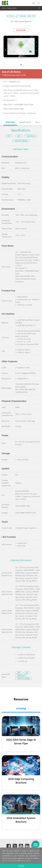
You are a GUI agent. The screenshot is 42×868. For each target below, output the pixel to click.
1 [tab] (21, 65)
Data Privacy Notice (10, 861)
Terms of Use (26, 861)
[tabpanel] (21, 47)
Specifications (25, 122)
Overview (10, 122)
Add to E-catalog (21, 141)
